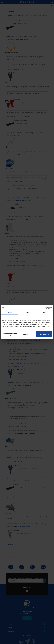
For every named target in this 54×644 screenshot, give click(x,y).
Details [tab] (27, 312)
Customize (27, 334)
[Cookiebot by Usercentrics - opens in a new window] (45, 308)
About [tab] (45, 312)
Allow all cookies (44, 334)
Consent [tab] (9, 312)
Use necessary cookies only (10, 334)
